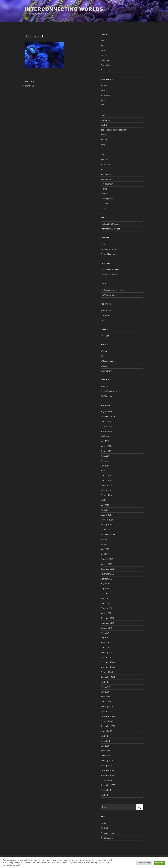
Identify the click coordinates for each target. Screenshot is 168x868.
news (103, 169)
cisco (103, 110)
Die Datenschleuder (109, 249)
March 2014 (106, 515)
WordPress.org (107, 838)
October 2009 (107, 672)
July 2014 (105, 500)
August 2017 (106, 456)
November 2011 (107, 593)
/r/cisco (104, 356)
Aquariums (105, 95)
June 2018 (105, 441)
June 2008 (105, 741)
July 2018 (105, 436)
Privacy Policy (107, 65)
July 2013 (105, 539)
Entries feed (106, 828)
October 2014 (107, 495)
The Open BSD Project (110, 229)
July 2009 (105, 682)
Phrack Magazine (108, 254)
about (103, 41)
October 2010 (107, 628)
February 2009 (107, 707)
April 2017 (105, 471)
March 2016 (106, 475)
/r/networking (107, 371)
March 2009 (106, 702)
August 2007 (106, 790)
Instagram (105, 60)
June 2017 (105, 461)
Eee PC (104, 125)
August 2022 (106, 412)
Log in (103, 823)
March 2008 (106, 756)
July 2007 (105, 795)
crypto (103, 115)
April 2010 (105, 643)
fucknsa (104, 135)
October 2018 (107, 426)
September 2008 (108, 726)
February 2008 (107, 761)
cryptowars (105, 120)
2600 (103, 244)
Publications (106, 70)
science (104, 189)
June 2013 (105, 544)
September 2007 (108, 785)
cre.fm (103, 320)
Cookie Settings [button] (144, 863)
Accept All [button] (159, 863)
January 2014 (106, 525)
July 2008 (105, 736)
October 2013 (107, 530)
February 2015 (107, 485)
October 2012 (107, 579)
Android (104, 86)
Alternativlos (106, 310)
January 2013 (106, 564)
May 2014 (105, 505)
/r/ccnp (104, 351)
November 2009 (108, 667)
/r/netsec (105, 366)
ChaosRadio (106, 315)
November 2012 (108, 574)
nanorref (104, 159)
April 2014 (105, 510)
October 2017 (107, 451)
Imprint (104, 55)
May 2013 (105, 549)
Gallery (104, 50)
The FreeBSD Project (110, 224)
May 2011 (105, 598)
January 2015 (106, 490)
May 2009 (105, 692)
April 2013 (105, 554)
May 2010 (105, 638)
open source (106, 174)
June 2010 (105, 633)
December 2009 (108, 662)
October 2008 (107, 721)
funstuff (104, 140)
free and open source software (114, 130)
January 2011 (106, 613)
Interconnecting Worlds (64, 9)
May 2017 (105, 466)
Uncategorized (107, 199)
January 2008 (107, 766)
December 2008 (108, 716)
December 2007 (108, 770)
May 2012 (105, 589)
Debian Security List (109, 391)
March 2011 (106, 603)
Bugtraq (104, 386)
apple (103, 90)
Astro (103, 100)
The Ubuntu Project (109, 295)
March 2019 (106, 421)
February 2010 (107, 653)
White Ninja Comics (109, 275)
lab (102, 150)
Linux (103, 154)
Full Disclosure (107, 396)
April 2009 (105, 697)
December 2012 (107, 569)
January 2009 (107, 711)
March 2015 (106, 480)
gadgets (104, 145)
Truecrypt (105, 336)
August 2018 (106, 431)
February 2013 (107, 559)
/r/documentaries (108, 361)
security (104, 194)
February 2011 (107, 608)
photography (106, 179)
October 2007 (107, 780)
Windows (105, 204)
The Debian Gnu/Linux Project (113, 290)
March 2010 (106, 648)
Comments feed (108, 833)
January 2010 (106, 657)
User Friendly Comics (110, 270)
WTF (103, 208)
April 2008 (105, 751)
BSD (103, 105)
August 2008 (106, 731)
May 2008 (105, 746)
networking (106, 164)
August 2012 (106, 584)
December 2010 (108, 618)
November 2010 (108, 623)
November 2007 (108, 775)
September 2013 (108, 534)
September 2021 (108, 417)
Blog (103, 46)
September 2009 (108, 677)
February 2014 (107, 520)
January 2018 (106, 446)
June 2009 (105, 687)
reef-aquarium (107, 184)
